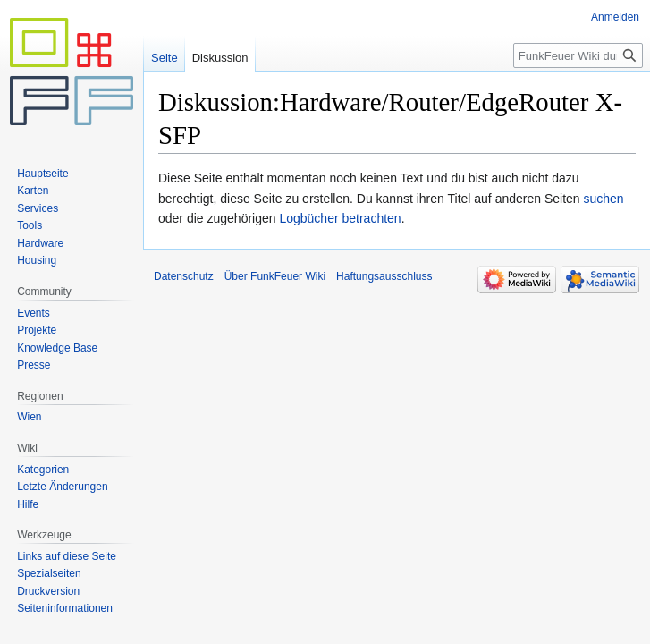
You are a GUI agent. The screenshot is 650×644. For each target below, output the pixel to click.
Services (38, 208)
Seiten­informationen (65, 608)
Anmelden (615, 17)
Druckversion (48, 591)
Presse (34, 365)
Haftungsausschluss (384, 276)
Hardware (40, 243)
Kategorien (43, 470)
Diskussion (220, 58)
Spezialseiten (49, 573)
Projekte (37, 330)
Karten (33, 191)
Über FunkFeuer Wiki (275, 276)
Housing (37, 260)
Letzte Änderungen (62, 487)
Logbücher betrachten (340, 218)
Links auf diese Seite (67, 556)
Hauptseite (42, 174)
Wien (29, 417)
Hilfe (28, 504)
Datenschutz (184, 276)
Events (34, 313)
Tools (30, 225)
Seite (165, 58)
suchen (604, 199)
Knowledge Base (57, 348)
